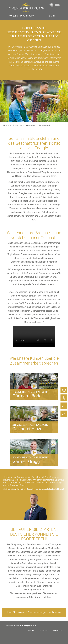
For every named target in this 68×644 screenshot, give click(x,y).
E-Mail (52, 16)
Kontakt (31, 630)
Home (6, 125)
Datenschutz (57, 630)
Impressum (43, 630)
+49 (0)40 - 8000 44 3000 (21, 16)
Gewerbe (31, 125)
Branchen (18, 125)
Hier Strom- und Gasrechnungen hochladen (34, 612)
